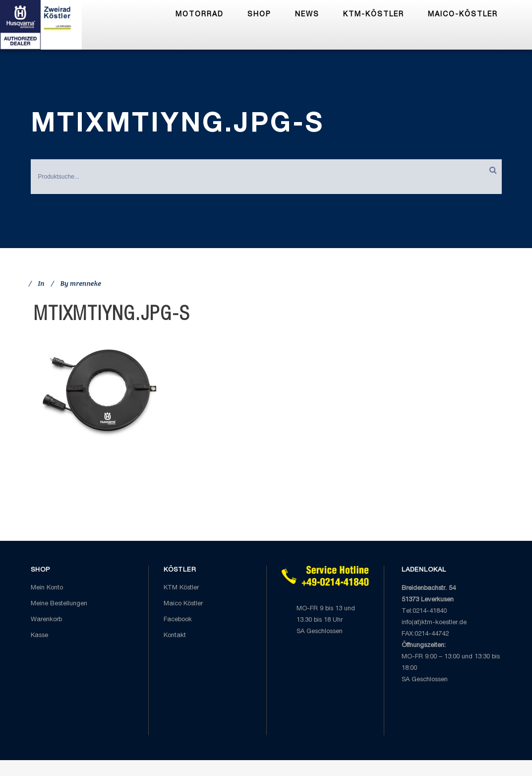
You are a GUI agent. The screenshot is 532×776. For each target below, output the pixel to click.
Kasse (39, 636)
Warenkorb (46, 620)
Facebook (178, 620)
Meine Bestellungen (59, 604)
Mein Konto (47, 588)
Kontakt (175, 636)
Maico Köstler (183, 604)
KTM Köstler (181, 588)
